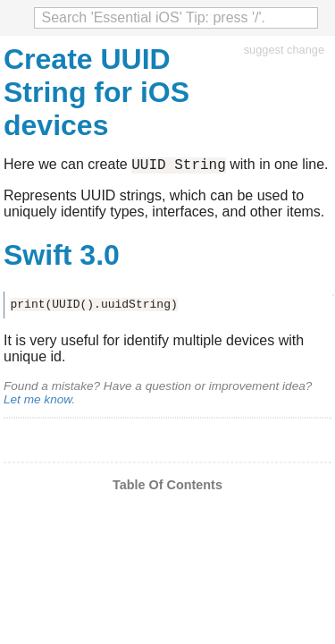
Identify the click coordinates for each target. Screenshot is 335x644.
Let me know (38, 402)
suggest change (284, 50)
